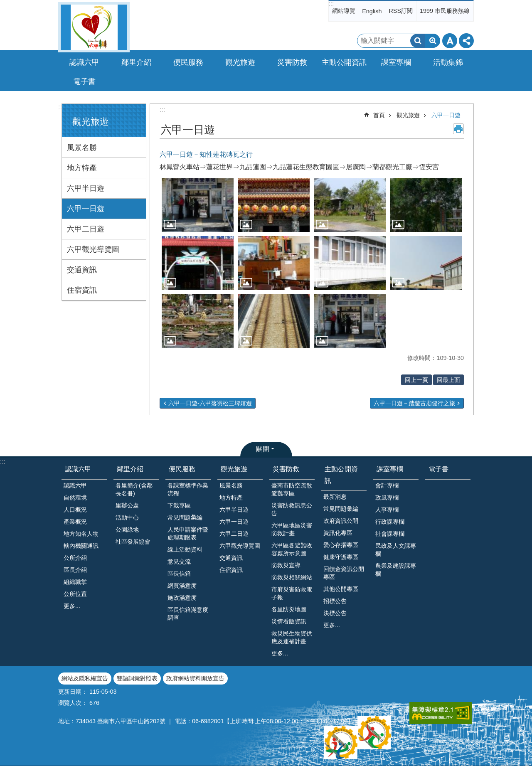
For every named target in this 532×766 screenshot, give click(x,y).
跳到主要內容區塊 (4, 4)
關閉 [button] (263, 449)
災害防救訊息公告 (292, 509)
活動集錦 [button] (448, 62)
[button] (198, 205)
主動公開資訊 (341, 475)
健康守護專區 (341, 557)
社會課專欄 (390, 534)
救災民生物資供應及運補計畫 (292, 637)
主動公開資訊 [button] (344, 62)
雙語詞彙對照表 (137, 678)
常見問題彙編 (341, 509)
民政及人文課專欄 (396, 550)
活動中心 (127, 517)
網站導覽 (344, 11)
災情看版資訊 (289, 621)
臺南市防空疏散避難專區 (292, 489)
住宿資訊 (82, 290)
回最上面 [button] (448, 380)
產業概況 (75, 522)
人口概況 (75, 510)
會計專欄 (387, 485)
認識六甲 (78, 469)
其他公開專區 (341, 589)
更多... (72, 606)
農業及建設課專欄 (396, 570)
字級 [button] (450, 41)
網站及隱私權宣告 (85, 678)
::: (331, 4)
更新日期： (73, 692)
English (372, 11)
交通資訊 (82, 270)
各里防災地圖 (289, 609)
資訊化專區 (338, 533)
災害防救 (286, 469)
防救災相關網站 (292, 577)
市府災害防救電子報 (292, 593)
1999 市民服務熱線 (445, 11)
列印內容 (458, 129)
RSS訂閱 (401, 11)
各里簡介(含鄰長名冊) (134, 489)
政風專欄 (387, 498)
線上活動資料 (185, 549)
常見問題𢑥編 (185, 517)
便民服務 (182, 469)
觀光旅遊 (91, 122)
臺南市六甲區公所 (94, 27)
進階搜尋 (433, 41)
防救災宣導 (286, 565)
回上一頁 (416, 380)
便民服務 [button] (188, 62)
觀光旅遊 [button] (240, 62)
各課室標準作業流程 (188, 489)
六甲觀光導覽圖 (93, 249)
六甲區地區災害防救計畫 (292, 529)
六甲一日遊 (86, 209)
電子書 (84, 81)
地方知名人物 (81, 534)
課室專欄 (390, 469)
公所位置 (75, 594)
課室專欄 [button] (396, 62)
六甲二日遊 (86, 229)
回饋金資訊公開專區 (344, 573)
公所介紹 (75, 558)
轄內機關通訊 (81, 546)
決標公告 (335, 613)
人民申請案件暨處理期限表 (188, 533)
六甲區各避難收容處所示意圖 (292, 549)
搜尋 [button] (418, 41)
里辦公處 (127, 505)
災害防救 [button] (292, 62)
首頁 (379, 115)
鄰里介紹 (130, 469)
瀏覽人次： (73, 703)
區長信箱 (179, 574)
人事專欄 (387, 510)
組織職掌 (75, 582)
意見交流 (179, 562)
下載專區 (179, 505)
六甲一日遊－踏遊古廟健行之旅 (414, 403)
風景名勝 (82, 148)
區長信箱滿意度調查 (188, 614)
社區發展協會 (133, 542)
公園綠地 (127, 530)
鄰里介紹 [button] (136, 62)
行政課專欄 (390, 522)
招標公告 (335, 601)
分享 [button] (466, 41)
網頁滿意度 (182, 586)
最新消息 (335, 497)
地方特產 (82, 168)
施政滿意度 (182, 598)
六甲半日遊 (86, 188)
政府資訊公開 (341, 521)
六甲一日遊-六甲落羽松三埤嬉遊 (210, 403)
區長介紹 (75, 570)
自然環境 (75, 498)
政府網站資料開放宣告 (195, 678)
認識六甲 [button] (84, 62)
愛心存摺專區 (341, 545)
